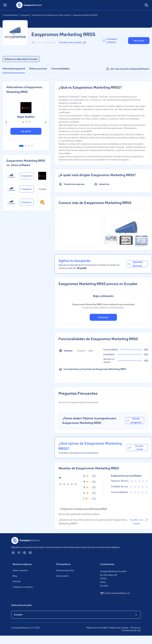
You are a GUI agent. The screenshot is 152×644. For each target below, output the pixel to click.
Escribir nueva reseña (73, 42)
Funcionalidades (61, 69)
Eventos (17, 581)
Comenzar (103, 317)
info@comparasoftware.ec (115, 593)
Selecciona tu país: (22, 605)
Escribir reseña (136, 448)
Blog (15, 576)
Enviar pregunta (134, 421)
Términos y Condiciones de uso (131, 629)
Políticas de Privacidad (97, 628)
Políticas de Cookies (119, 628)
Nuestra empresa (22, 564)
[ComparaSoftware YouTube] (19, 553)
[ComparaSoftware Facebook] (25, 553)
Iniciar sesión (63, 576)
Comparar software (110, 41)
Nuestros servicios (65, 570)
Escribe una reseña (139, 522)
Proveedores (63, 564)
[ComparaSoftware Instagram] (30, 553)
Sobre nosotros (20, 570)
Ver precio (139, 41)
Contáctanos (107, 564)
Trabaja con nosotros (23, 587)
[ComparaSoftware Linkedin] (13, 553)
